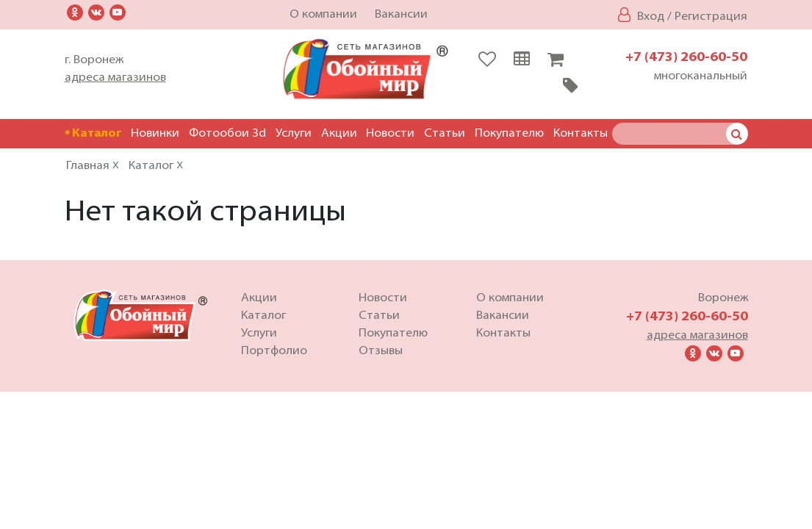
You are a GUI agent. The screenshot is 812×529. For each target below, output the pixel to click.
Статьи (445, 134)
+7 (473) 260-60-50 (686, 58)
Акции (339, 134)
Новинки (155, 134)
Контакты (581, 134)
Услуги (294, 134)
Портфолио (274, 353)
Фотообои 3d (227, 134)
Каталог (93, 134)
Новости (390, 134)
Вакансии (401, 15)
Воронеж (723, 300)
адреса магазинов (115, 78)
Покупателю (509, 134)
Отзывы (381, 353)
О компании (323, 15)
